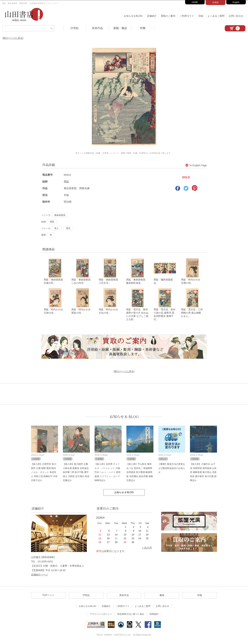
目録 (201, 16)
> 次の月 (147, 549)
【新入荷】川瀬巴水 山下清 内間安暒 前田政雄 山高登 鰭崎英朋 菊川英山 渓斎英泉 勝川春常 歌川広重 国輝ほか (203, 473)
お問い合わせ (236, 16)
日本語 (215, 2)
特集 (143, 28)
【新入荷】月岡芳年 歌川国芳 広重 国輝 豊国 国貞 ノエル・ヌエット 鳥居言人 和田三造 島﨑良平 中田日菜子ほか (44, 473)
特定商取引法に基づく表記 (131, 615)
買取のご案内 (168, 16)
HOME (195, 2)
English (236, 2)
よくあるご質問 (216, 16)
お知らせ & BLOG (124, 417)
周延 (66, 181)
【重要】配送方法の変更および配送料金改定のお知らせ (172, 469)
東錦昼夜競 (60, 215)
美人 (56, 228)
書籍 (162, 596)
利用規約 (154, 615)
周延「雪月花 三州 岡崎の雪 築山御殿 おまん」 (192, 314)
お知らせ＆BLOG (133, 16)
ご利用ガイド (187, 16)
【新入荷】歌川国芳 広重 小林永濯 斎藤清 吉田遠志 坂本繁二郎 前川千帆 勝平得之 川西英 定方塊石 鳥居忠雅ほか (76, 473)
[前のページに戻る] (13, 38)
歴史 (68, 228)
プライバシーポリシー (101, 615)
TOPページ (48, 596)
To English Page (196, 165)
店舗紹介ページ (39, 575)
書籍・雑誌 (120, 28)
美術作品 (97, 28)
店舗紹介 (152, 16)
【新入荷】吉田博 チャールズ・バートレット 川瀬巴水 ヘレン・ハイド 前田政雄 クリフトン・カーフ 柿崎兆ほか (107, 473)
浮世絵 (75, 28)
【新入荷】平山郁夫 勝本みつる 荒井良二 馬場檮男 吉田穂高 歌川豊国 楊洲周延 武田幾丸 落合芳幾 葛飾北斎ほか (140, 473)
